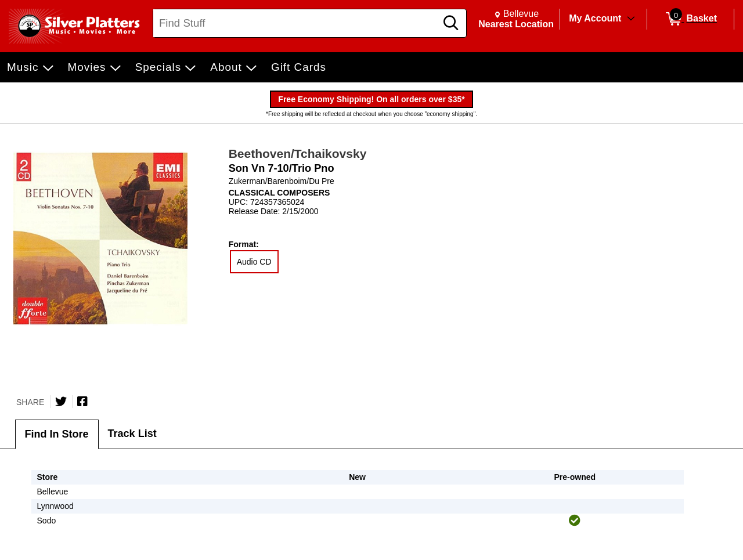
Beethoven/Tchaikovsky (298, 153)
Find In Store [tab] (57, 434)
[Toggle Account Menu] (631, 19)
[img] (575, 521)
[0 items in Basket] (690, 19)
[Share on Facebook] (82, 402)
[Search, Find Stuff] (296, 23)
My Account (595, 18)
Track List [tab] (132, 433)
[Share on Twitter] (61, 402)
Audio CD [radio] (254, 262)
